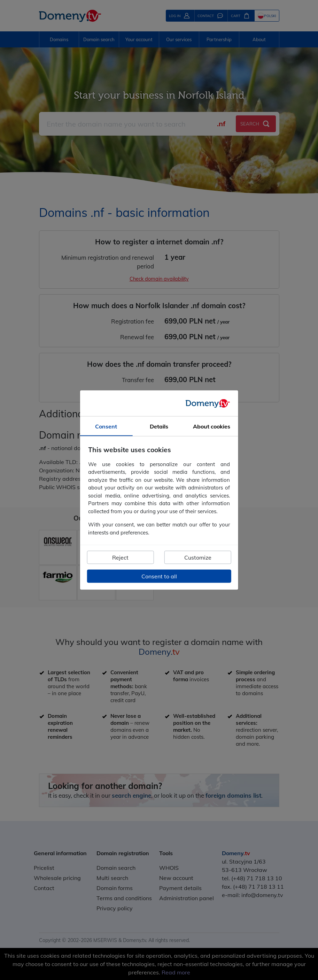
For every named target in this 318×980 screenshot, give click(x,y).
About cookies (212, 426)
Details (159, 426)
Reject (120, 557)
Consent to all (159, 576)
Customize (198, 557)
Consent (106, 426)
